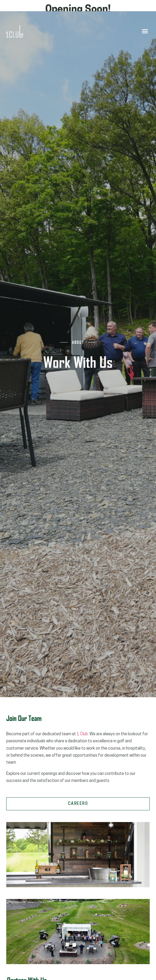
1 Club (82, 734)
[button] (145, 31)
